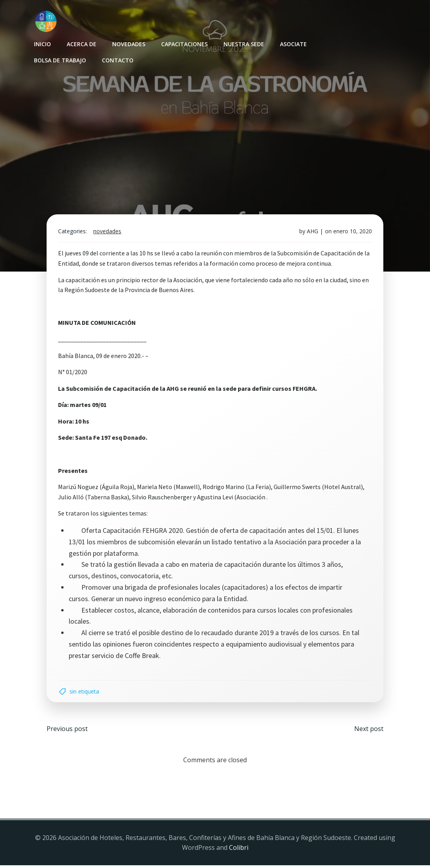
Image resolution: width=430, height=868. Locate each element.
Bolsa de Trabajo (60, 60)
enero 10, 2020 (352, 233)
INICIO (42, 44)
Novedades (128, 44)
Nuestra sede (243, 44)
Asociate (293, 44)
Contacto (117, 60)
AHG (312, 233)
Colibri (239, 851)
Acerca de (81, 44)
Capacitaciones (184, 44)
